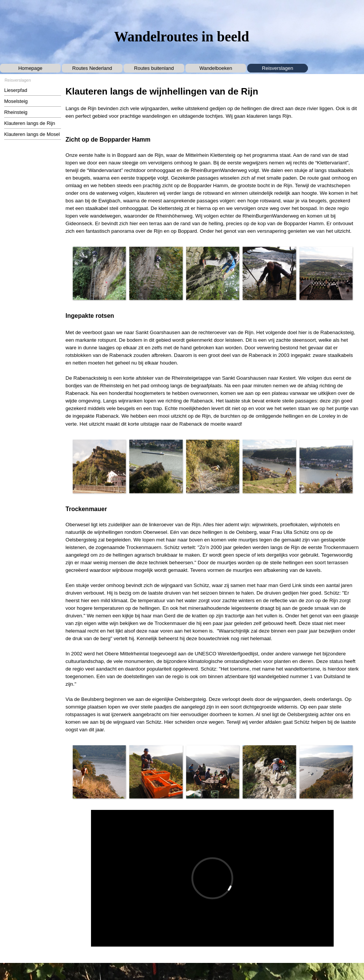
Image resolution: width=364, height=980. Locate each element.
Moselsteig (16, 101)
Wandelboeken (216, 68)
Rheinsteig (16, 112)
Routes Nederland (92, 68)
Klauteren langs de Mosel (32, 134)
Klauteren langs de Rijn (30, 123)
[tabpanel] (213, 160)
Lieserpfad (16, 90)
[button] (99, 273)
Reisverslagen (278, 68)
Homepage (30, 68)
